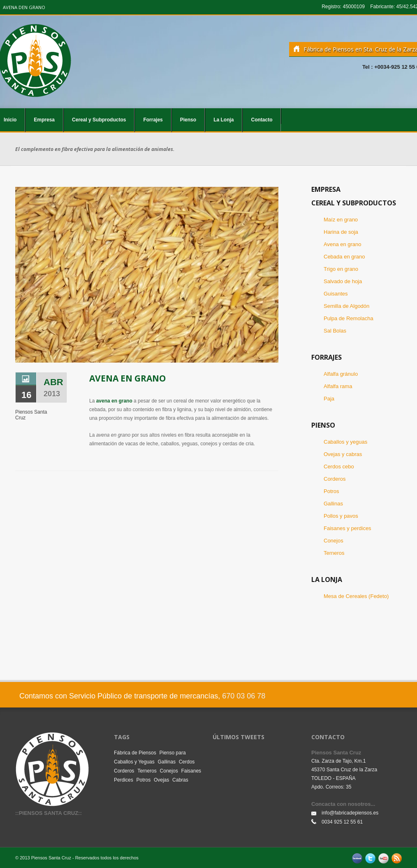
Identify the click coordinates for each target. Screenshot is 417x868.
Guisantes (336, 294)
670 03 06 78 (244, 696)
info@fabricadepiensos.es (350, 813)
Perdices (124, 780)
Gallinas (333, 504)
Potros (331, 491)
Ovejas (161, 780)
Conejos (334, 541)
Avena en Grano (127, 378)
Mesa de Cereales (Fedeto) (356, 596)
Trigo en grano (341, 269)
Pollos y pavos (341, 516)
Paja (329, 399)
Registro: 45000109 (343, 7)
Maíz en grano (341, 220)
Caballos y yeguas (345, 442)
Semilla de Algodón (346, 306)
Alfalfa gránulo (341, 374)
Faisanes (191, 771)
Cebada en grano (344, 257)
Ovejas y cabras (343, 454)
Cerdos (187, 762)
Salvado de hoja (343, 281)
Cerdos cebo (339, 467)
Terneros (334, 553)
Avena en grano (343, 244)
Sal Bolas (335, 331)
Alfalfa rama (338, 386)
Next (270, 267)
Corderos (335, 479)
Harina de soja (341, 232)
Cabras (180, 780)
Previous (24, 267)
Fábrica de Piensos (135, 753)
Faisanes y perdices (347, 528)
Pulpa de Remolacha (349, 318)
